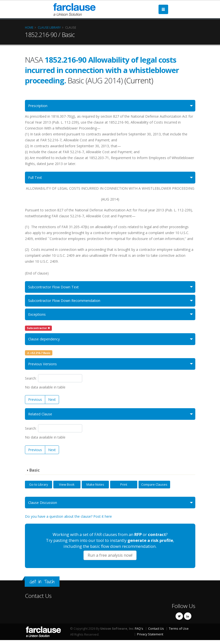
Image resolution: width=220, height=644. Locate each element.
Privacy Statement (150, 638)
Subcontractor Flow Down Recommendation (68, 302)
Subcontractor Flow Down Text (56, 288)
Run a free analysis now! (110, 559)
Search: (54, 381)
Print (124, 488)
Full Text (36, 178)
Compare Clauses (154, 488)
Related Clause (41, 417)
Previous (35, 403)
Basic (35, 474)
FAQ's (139, 633)
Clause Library (49, 27)
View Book (67, 488)
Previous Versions (44, 367)
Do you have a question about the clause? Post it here (68, 521)
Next (52, 403)
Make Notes (95, 488)
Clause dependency (46, 341)
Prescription (39, 106)
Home (29, 27)
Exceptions (38, 316)
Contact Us (38, 600)
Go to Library (39, 488)
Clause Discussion (44, 506)
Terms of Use (179, 633)
